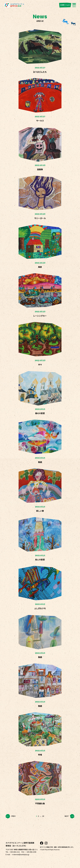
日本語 (62, 5)
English (68, 5)
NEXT (69, 816)
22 (43, 816)
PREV (11, 816)
